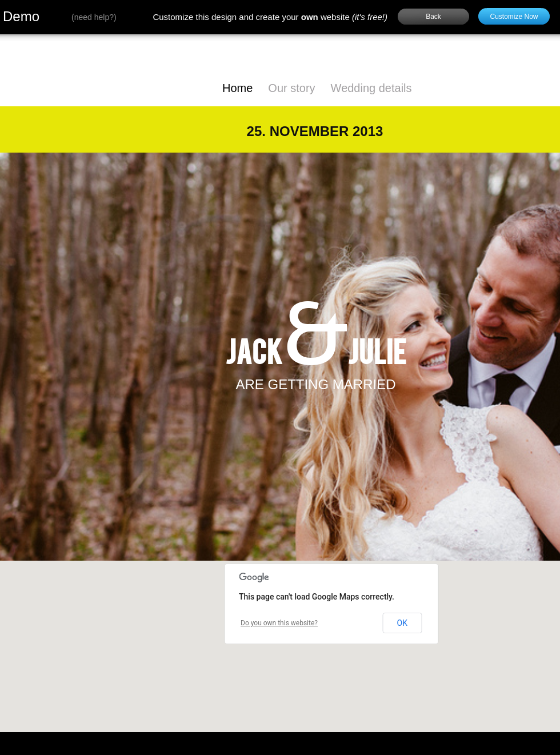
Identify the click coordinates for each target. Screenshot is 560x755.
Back (433, 17)
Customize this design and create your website (270, 17)
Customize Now (514, 17)
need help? (94, 17)
